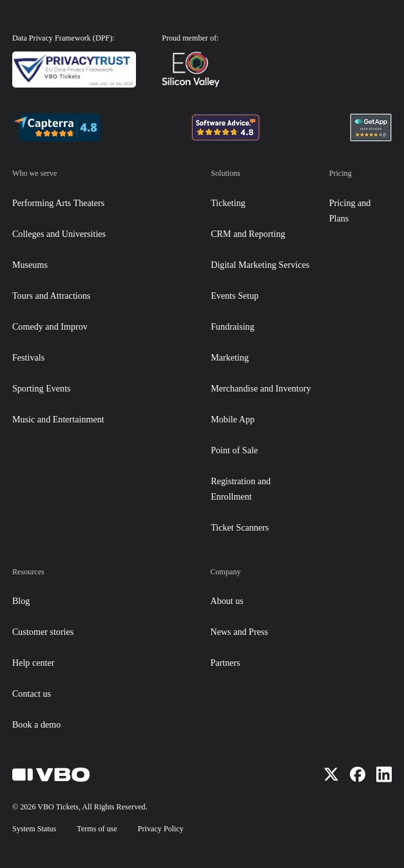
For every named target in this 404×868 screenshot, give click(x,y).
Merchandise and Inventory (261, 388)
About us (226, 601)
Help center (34, 663)
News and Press (239, 632)
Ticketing (228, 203)
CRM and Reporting (248, 234)
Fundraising (233, 326)
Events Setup (235, 296)
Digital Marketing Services (260, 265)
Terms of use (97, 829)
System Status (34, 829)
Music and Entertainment (58, 419)
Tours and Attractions (51, 296)
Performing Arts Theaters (58, 203)
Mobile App (233, 419)
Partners (225, 663)
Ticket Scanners (240, 527)
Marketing (230, 357)
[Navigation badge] (57, 127)
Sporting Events (42, 388)
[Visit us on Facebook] (358, 774)
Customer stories (43, 632)
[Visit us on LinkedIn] (384, 774)
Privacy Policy (161, 829)
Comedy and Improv (50, 326)
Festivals (28, 357)
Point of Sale (234, 450)
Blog (21, 601)
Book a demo (36, 724)
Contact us (32, 693)
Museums (30, 265)
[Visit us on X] (331, 774)
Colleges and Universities (59, 234)
